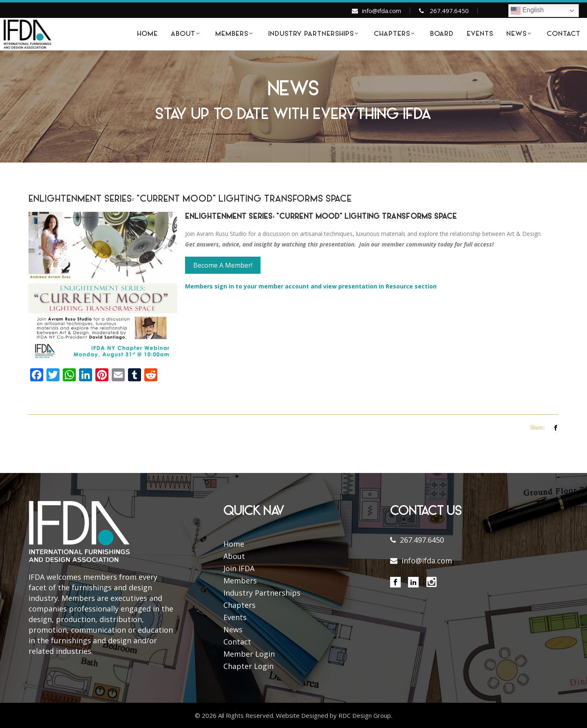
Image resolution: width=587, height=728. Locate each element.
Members (240, 581)
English (527, 11)
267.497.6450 (449, 11)
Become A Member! (223, 265)
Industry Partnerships (262, 593)
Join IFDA (239, 568)
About (234, 556)
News (233, 629)
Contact (237, 642)
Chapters (239, 605)
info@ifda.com (382, 11)
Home (234, 544)
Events (235, 617)
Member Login (249, 654)
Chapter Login (248, 666)
